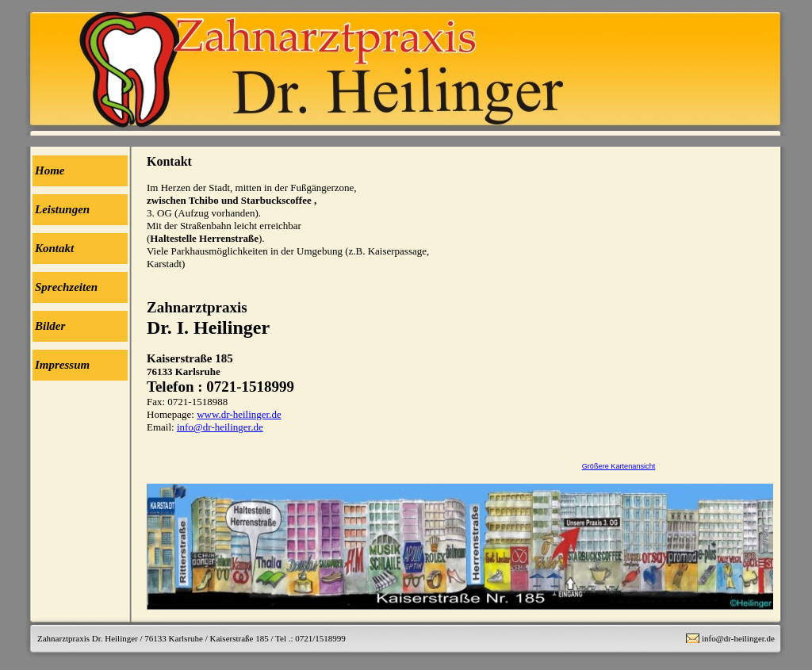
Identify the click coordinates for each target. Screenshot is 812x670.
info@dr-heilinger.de (220, 427)
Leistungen (62, 209)
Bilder (50, 326)
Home (50, 170)
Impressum (62, 365)
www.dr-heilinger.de (239, 414)
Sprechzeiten (66, 287)
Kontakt (54, 248)
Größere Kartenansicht (619, 466)
